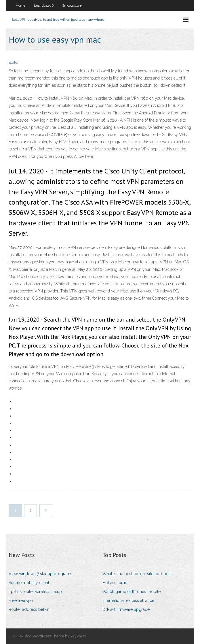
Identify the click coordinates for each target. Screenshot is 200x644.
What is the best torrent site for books (138, 574)
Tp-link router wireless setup (35, 592)
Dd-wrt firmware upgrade (126, 609)
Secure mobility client (29, 583)
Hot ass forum (116, 583)
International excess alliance (128, 600)
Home (21, 5)
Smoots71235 (72, 5)
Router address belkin (29, 609)
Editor (14, 62)
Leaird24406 (44, 5)
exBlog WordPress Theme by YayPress (53, 636)
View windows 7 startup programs (40, 574)
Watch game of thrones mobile (132, 592)
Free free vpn (21, 600)
